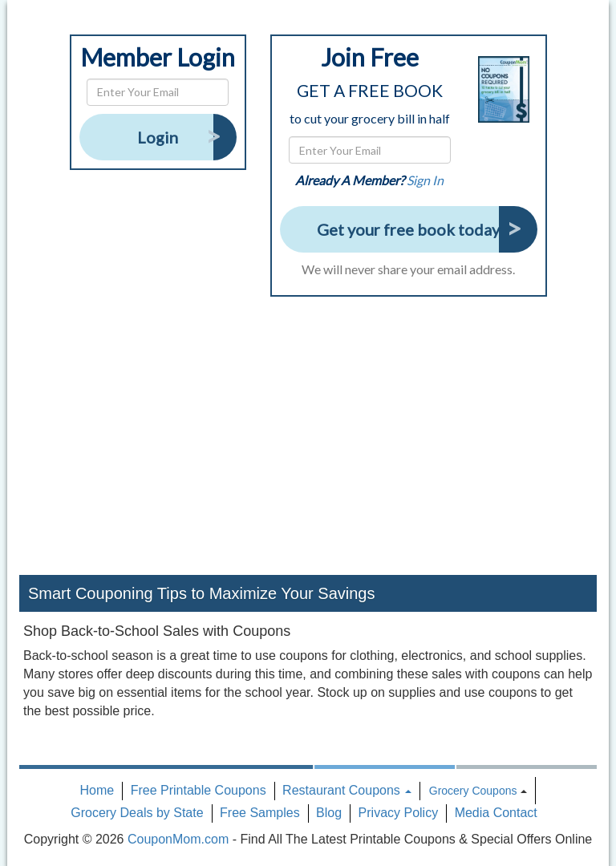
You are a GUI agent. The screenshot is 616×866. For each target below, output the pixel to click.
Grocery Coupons (473, 791)
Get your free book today (408, 229)
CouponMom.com (178, 839)
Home (97, 790)
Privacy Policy (399, 813)
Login (158, 137)
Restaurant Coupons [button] (347, 790)
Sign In (425, 180)
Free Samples (260, 813)
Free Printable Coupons (199, 790)
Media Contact (496, 813)
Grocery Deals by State (137, 813)
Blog (329, 813)
